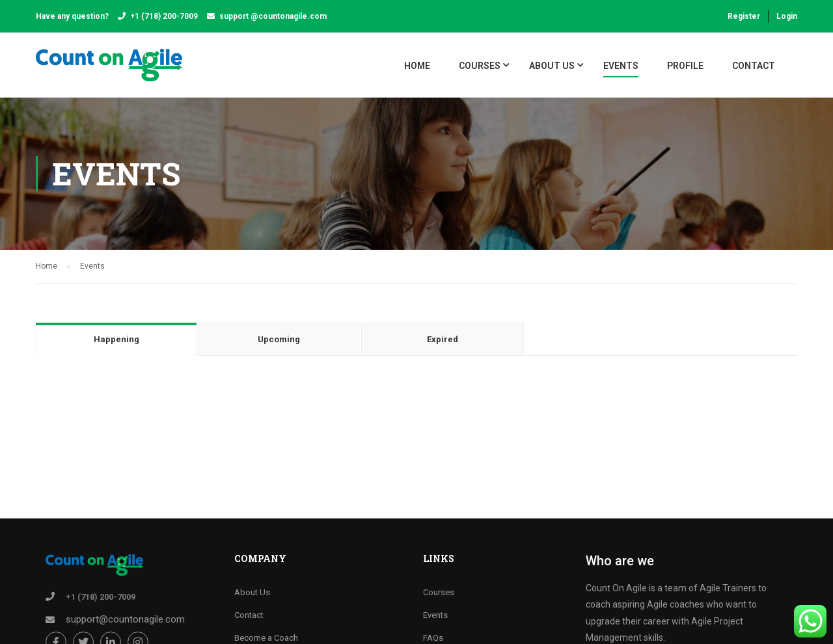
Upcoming (279, 339)
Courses (439, 592)
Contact (754, 66)
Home (417, 66)
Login (787, 16)
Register (744, 16)
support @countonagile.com (273, 16)
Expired (443, 339)
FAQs (433, 638)
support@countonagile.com (125, 619)
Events (621, 66)
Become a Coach (266, 638)
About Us (552, 66)
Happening (116, 339)
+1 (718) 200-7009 (164, 16)
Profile (685, 66)
